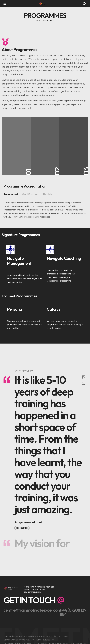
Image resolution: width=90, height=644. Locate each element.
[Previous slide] (84, 377)
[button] (84, 4)
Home (39, 21)
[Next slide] (84, 383)
